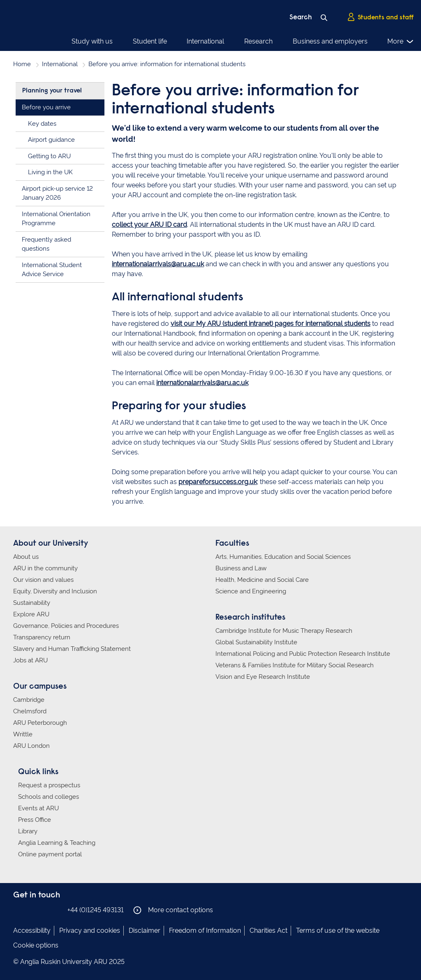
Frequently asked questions (46, 244)
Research (258, 41)
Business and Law (241, 568)
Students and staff (380, 17)
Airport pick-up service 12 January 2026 (57, 193)
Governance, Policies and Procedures (66, 626)
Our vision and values (43, 580)
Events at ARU (38, 808)
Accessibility (32, 930)
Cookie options (36, 945)
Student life (150, 41)
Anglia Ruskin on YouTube (56, 910)
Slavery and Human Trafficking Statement (72, 649)
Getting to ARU (49, 156)
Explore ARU (31, 614)
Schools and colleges (49, 797)
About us (26, 557)
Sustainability (32, 603)
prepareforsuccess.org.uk (218, 482)
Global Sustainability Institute (256, 642)
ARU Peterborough (40, 723)
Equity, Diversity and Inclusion (55, 591)
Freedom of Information (205, 930)
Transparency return (42, 637)
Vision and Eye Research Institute (263, 677)
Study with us (92, 41)
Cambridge (29, 700)
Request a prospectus (49, 785)
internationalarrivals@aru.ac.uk (158, 264)
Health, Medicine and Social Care (262, 580)
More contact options (173, 910)
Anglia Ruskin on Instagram (31, 910)
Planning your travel (52, 91)
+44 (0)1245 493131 (96, 910)
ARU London (31, 746)
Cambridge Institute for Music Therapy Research (284, 631)
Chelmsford (30, 711)
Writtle (23, 734)
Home (22, 64)
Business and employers (330, 41)
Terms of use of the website (338, 930)
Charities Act (268, 930)
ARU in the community (45, 568)
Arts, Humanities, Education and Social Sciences (283, 557)
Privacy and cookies (90, 930)
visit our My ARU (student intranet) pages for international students (271, 324)
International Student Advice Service (52, 270)
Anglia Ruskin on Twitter (43, 910)
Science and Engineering (251, 591)
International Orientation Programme (56, 219)
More (401, 42)
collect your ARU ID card (149, 225)
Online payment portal (50, 854)
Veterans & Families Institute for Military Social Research (295, 665)
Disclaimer (145, 930)
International (205, 41)
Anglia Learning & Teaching (57, 843)
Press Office (35, 820)
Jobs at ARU (30, 660)
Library (28, 831)
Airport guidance (51, 140)
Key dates (42, 124)
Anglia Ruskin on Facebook (19, 910)
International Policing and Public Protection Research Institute (303, 654)
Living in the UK (50, 172)
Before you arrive (46, 107)
